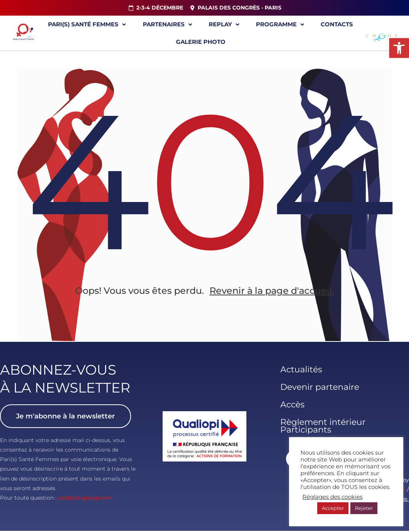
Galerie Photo (201, 42)
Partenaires (167, 25)
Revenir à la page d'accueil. (272, 292)
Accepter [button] (333, 508)
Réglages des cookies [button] (332, 497)
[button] (399, 48)
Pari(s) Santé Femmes (87, 25)
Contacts (337, 24)
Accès (292, 405)
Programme (280, 25)
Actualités (301, 370)
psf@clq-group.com (85, 498)
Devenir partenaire (320, 388)
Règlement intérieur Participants (323, 427)
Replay (224, 25)
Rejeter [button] (364, 508)
